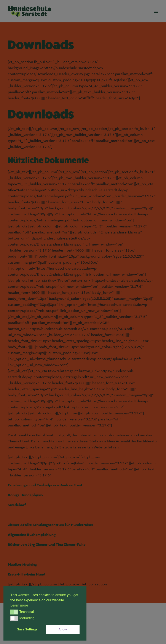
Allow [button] (63, 629)
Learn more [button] (19, 605)
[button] (14, 612)
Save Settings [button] (27, 629)
